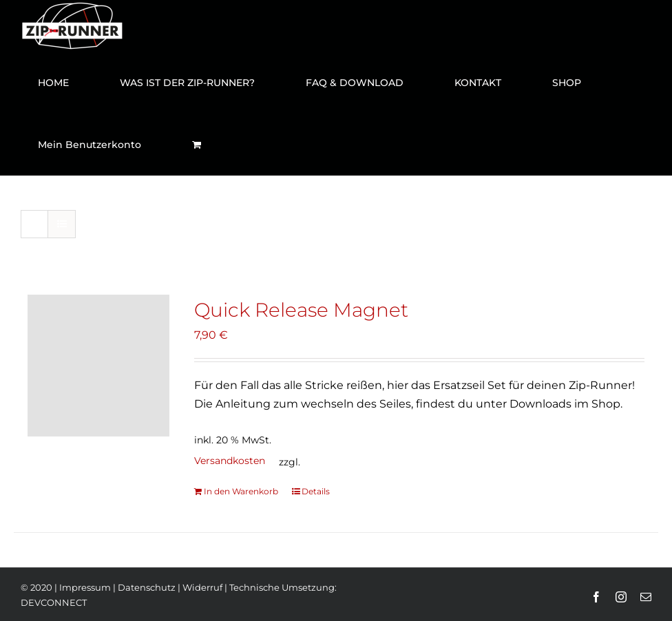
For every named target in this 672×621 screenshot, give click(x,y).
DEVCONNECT (54, 602)
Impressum (85, 587)
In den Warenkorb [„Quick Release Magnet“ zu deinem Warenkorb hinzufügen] (241, 491)
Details (316, 491)
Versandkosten (230, 461)
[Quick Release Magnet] (98, 366)
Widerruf (202, 587)
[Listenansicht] (62, 224)
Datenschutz (147, 587)
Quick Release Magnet (301, 310)
